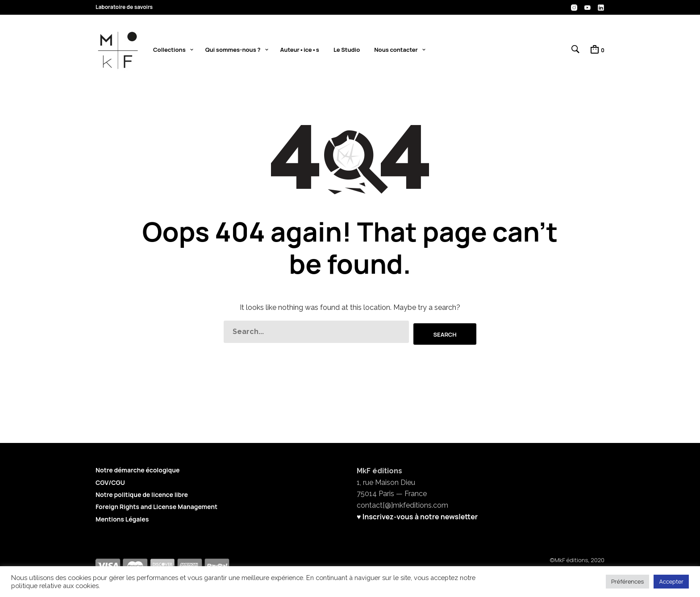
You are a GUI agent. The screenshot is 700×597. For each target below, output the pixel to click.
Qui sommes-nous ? (233, 50)
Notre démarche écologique (137, 470)
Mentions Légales (122, 519)
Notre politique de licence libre (142, 494)
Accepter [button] (671, 581)
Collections (169, 50)
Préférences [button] (627, 581)
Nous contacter (396, 50)
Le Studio (347, 50)
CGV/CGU (110, 482)
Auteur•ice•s (300, 50)
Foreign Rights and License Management (156, 506)
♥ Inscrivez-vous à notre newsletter (417, 516)
